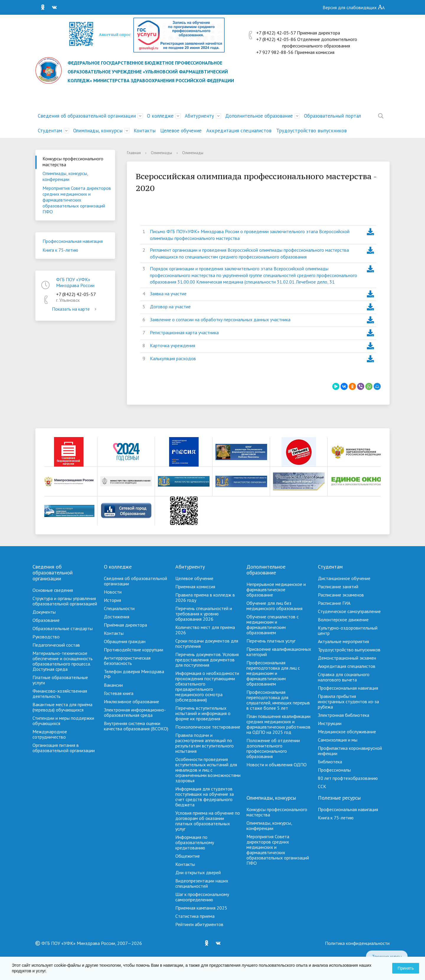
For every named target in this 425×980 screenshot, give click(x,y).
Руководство (46, 637)
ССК (322, 786)
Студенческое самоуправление (349, 611)
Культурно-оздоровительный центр (348, 630)
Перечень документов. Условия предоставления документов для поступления (207, 660)
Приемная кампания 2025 (201, 908)
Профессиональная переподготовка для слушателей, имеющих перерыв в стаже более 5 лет (278, 700)
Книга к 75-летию (60, 250)
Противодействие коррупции (134, 650)
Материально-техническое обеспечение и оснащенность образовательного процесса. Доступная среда (63, 661)
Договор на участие (170, 307)
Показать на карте (75, 309)
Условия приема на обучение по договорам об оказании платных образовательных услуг (208, 821)
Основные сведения (53, 590)
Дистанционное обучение (344, 578)
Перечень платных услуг (271, 641)
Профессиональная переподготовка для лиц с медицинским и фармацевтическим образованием (273, 673)
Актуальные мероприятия (343, 641)
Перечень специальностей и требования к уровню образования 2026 (204, 614)
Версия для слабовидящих (354, 7)
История (112, 600)
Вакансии (113, 685)
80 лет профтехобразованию (348, 778)
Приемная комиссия (195, 587)
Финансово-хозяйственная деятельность (60, 694)
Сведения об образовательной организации (87, 116)
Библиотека (330, 762)
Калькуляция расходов (173, 358)
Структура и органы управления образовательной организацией (65, 601)
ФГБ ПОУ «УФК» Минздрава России (75, 282)
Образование (46, 620)
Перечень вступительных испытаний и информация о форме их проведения (203, 713)
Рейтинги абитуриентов (199, 924)
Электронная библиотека (344, 715)
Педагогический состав (56, 645)
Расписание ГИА (334, 603)
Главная (134, 153)
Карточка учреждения (173, 345)
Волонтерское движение (343, 620)
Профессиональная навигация (73, 241)
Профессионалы (334, 770)
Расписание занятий (338, 587)
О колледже (160, 116)
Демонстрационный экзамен (347, 658)
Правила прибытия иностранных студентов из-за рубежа (348, 701)
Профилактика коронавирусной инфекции (350, 751)
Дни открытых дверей (198, 872)
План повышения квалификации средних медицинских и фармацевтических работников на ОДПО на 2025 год (278, 724)
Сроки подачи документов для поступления (207, 643)
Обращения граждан (125, 641)
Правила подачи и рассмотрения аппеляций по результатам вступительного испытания (205, 743)
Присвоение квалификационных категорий (279, 652)
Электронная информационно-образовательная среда (135, 712)
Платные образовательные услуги (60, 680)
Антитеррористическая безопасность (127, 661)
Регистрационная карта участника (184, 332)
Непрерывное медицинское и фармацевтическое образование (276, 589)
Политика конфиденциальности (357, 943)
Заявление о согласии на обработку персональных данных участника (220, 319)
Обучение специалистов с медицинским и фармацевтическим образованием (273, 625)
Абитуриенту (199, 116)
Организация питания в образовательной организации (64, 748)
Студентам (50, 131)
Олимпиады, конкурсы (98, 131)
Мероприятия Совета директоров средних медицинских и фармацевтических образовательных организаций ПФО (77, 200)
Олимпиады (161, 153)
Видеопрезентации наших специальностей (202, 883)
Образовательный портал (332, 116)
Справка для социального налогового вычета (344, 677)
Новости (113, 592)
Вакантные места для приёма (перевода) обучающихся (62, 707)
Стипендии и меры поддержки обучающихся (63, 721)
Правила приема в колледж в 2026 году (205, 597)
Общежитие (188, 856)
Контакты (145, 131)
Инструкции (330, 723)
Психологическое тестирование (208, 727)
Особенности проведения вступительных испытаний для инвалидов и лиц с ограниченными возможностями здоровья (208, 770)
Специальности (119, 608)
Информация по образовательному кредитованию (195, 842)
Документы (44, 612)
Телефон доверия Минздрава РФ (134, 674)
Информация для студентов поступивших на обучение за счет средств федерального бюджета (205, 797)
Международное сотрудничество (50, 734)
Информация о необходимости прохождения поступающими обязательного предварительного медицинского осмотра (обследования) (207, 686)
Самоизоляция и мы (338, 740)
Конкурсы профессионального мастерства (73, 162)
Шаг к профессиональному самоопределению (202, 897)
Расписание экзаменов (341, 595)
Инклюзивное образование (131, 701)
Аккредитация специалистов (239, 131)
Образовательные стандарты (63, 628)
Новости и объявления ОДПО (277, 765)
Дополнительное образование (259, 116)
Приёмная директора (125, 625)
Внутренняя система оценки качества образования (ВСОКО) (136, 726)
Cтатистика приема (195, 916)
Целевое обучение (181, 131)
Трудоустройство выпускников (312, 131)
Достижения (117, 617)
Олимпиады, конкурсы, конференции (65, 176)
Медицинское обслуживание (347, 732)
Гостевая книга (119, 693)
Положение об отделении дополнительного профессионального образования (273, 748)
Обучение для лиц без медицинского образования (274, 606)
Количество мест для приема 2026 (205, 630)
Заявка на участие (168, 294)
